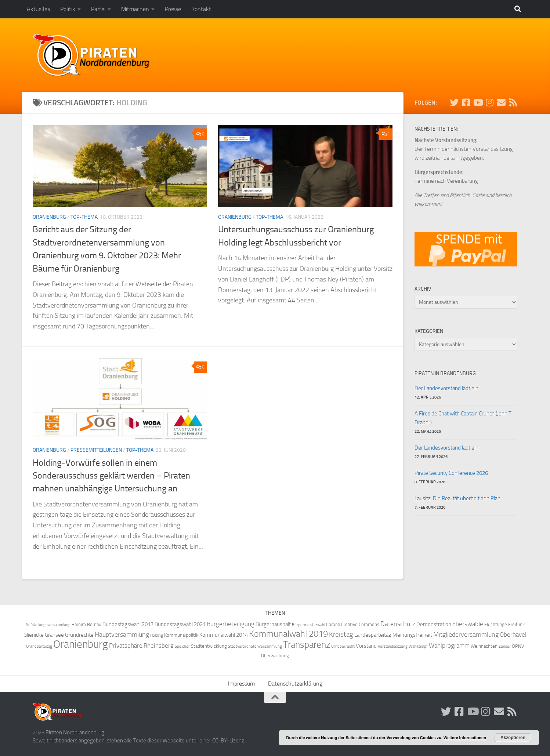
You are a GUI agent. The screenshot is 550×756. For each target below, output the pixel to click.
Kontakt (201, 9)
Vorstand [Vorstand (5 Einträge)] (366, 646)
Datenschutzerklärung (295, 684)
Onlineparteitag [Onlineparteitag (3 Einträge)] (39, 646)
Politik (68, 9)
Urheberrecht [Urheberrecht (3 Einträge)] (343, 646)
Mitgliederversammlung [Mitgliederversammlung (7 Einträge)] (466, 635)
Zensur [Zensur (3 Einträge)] (505, 646)
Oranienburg (49, 217)
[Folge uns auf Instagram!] (489, 102)
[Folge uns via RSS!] (513, 102)
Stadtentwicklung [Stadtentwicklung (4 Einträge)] (209, 646)
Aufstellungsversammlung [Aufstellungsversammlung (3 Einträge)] (48, 625)
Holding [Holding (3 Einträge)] (157, 635)
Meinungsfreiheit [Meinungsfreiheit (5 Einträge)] (412, 635)
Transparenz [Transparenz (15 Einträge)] (307, 645)
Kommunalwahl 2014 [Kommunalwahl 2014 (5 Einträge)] (224, 635)
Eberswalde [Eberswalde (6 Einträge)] (468, 624)
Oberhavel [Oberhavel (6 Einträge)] (513, 635)
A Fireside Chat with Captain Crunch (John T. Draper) (464, 418)
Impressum (241, 684)
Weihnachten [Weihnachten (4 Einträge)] (484, 646)
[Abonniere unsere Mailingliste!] (501, 102)
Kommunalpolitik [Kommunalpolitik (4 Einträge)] (181, 635)
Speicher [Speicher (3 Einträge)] (182, 646)
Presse (173, 9)
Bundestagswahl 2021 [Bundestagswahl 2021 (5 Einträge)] (180, 624)
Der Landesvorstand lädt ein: (447, 388)
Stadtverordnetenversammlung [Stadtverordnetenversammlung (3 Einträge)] (255, 646)
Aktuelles (38, 9)
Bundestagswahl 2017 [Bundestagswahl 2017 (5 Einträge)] (128, 624)
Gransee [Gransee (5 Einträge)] (54, 635)
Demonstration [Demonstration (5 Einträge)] (434, 624)
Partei (98, 9)
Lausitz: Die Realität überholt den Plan (457, 498)
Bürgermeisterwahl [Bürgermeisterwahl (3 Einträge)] (308, 625)
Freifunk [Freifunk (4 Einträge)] (516, 624)
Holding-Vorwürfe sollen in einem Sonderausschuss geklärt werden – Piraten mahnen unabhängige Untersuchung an (111, 476)
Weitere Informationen (465, 738)
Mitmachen (135, 9)
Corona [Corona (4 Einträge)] (333, 624)
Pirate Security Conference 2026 (451, 473)
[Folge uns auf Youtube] (478, 102)
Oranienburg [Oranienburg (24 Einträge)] (81, 644)
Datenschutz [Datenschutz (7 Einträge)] (398, 624)
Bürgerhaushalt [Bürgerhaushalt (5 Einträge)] (273, 624)
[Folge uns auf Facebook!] (466, 102)
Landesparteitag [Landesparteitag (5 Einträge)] (373, 635)
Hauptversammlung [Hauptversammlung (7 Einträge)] (122, 635)
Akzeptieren (513, 738)
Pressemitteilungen (96, 450)
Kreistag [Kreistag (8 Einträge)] (341, 635)
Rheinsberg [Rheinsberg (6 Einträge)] (159, 646)
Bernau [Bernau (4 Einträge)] (94, 624)
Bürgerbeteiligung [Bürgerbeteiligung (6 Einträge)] (231, 624)
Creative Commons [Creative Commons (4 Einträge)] (360, 624)
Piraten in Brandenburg (445, 373)
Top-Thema (84, 217)
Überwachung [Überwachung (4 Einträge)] (275, 656)
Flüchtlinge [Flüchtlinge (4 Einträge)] (496, 624)
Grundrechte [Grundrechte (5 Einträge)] (79, 635)
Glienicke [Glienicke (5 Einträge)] (34, 635)
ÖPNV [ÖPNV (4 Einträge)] (518, 646)
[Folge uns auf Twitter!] (454, 102)
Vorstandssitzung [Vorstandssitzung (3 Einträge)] (393, 646)
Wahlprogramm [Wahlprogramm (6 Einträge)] (449, 646)
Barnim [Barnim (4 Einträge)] (79, 624)
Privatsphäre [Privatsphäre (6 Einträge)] (126, 646)
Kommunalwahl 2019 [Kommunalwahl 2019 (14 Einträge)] (288, 634)
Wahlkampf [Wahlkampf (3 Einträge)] (418, 646)
